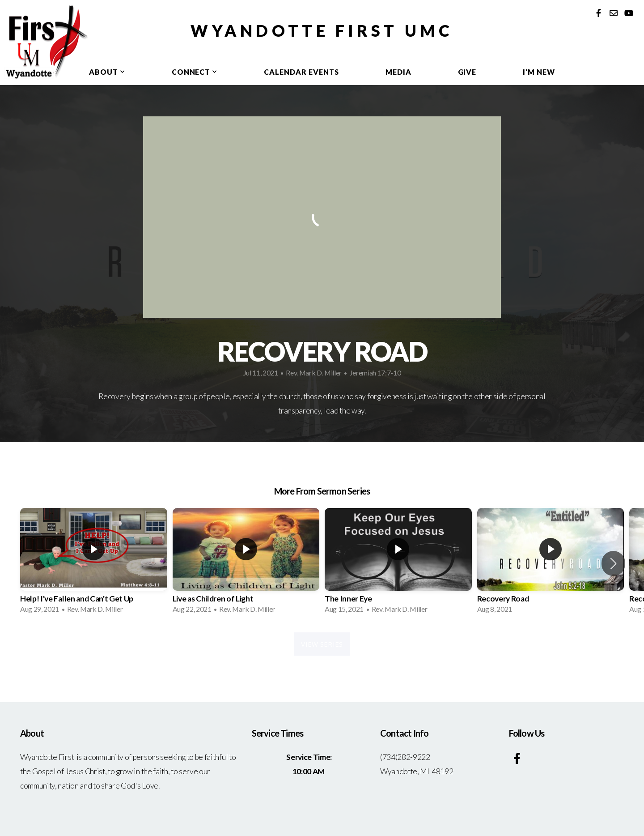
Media (398, 72)
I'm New (539, 72)
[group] (94, 563)
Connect (195, 72)
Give (467, 72)
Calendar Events (301, 72)
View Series (322, 644)
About (107, 72)
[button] (613, 563)
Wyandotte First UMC (322, 30)
